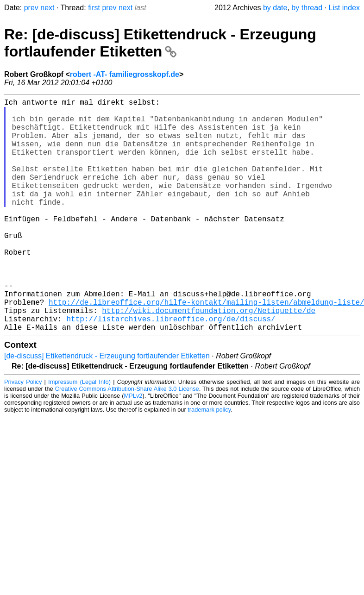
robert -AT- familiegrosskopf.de (125, 74)
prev (31, 8)
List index (344, 8)
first (94, 8)
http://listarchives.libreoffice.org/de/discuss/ (171, 369)
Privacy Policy (23, 434)
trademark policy (209, 461)
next (47, 8)
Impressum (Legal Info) (79, 434)
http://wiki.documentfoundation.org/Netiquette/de (209, 358)
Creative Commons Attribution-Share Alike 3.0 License (127, 441)
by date (275, 8)
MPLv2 (133, 448)
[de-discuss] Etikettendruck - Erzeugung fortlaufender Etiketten (107, 408)
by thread (307, 8)
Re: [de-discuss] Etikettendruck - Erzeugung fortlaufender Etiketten (160, 43)
